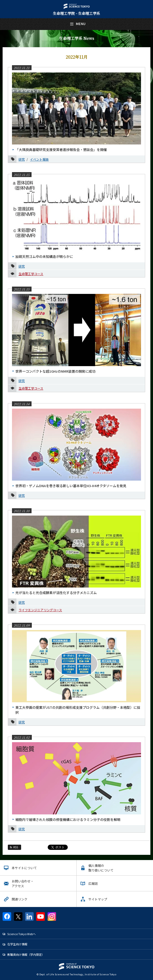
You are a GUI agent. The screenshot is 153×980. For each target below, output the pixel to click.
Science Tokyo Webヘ (22, 934)
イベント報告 (39, 159)
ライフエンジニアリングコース (40, 610)
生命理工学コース (31, 274)
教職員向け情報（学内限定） (26, 954)
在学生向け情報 (17, 944)
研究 (22, 159)
